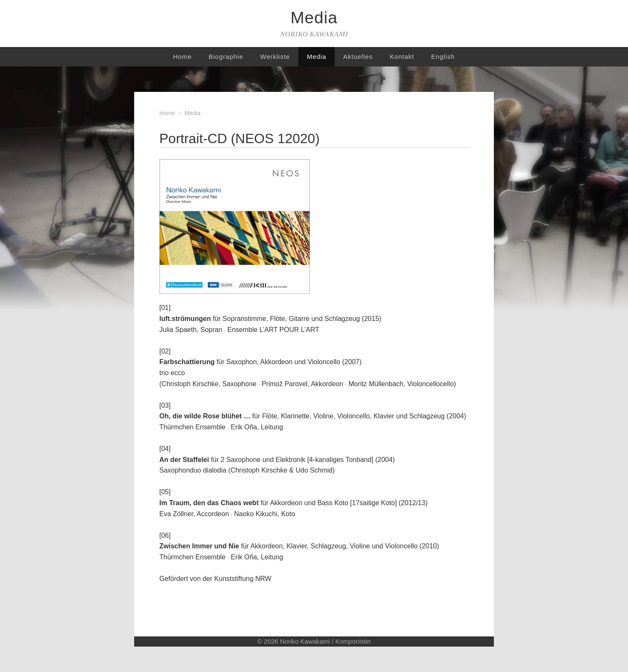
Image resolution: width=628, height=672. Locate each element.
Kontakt (402, 57)
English (443, 57)
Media (317, 57)
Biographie (226, 57)
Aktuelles (358, 57)
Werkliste (275, 57)
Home (182, 57)
